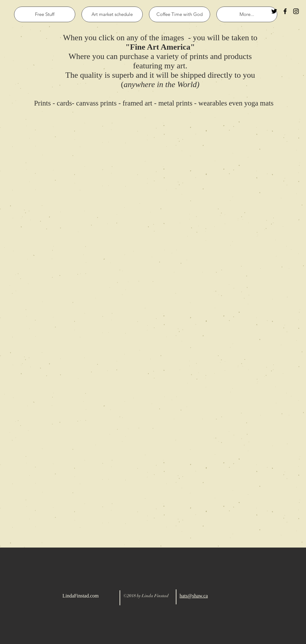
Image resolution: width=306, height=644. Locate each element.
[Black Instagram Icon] (296, 11)
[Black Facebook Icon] (285, 11)
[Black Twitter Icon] (274, 11)
